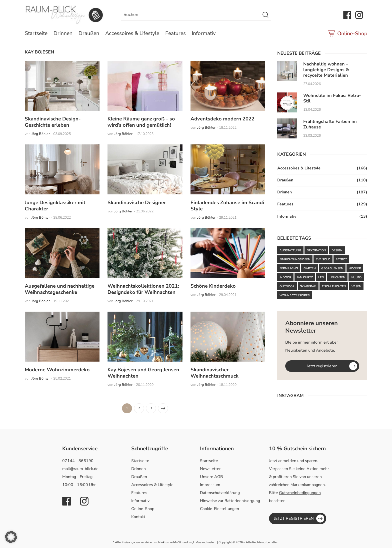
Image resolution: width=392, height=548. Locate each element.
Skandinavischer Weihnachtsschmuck (214, 373)
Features (175, 33)
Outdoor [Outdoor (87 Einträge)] (287, 286)
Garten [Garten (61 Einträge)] (310, 268)
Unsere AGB (211, 477)
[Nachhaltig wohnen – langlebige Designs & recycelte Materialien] (287, 71)
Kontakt (138, 517)
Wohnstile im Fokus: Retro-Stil (332, 98)
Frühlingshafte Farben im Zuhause (330, 124)
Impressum (210, 485)
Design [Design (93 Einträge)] (337, 250)
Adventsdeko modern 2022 (222, 119)
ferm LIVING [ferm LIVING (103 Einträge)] (289, 268)
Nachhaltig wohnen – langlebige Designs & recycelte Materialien (326, 70)
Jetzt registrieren (322, 366)
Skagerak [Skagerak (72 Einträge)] (308, 286)
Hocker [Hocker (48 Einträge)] (355, 268)
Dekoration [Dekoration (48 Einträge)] (316, 250)
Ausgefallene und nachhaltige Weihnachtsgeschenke (60, 289)
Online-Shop (352, 33)
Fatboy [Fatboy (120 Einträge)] (341, 259)
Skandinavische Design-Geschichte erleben (53, 122)
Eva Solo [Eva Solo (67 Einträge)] (323, 259)
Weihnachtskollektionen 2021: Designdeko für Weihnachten (143, 289)
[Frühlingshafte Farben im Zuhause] (287, 128)
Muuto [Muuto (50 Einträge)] (356, 277)
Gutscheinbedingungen (300, 493)
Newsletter (210, 469)
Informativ (204, 33)
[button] (11, 537)
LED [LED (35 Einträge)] (321, 277)
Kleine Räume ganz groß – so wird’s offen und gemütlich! (141, 122)
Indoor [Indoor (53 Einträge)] (285, 277)
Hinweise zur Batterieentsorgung (230, 501)
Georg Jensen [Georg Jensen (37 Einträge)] (332, 268)
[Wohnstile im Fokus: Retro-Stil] (287, 102)
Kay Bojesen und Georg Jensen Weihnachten (143, 373)
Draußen (89, 33)
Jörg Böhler (41, 134)
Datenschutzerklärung (220, 493)
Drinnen (63, 33)
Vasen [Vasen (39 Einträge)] (356, 286)
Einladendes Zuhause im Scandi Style (227, 206)
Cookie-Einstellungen (219, 509)
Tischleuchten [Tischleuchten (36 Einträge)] (334, 286)
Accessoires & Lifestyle (132, 33)
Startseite (36, 33)
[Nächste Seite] (163, 408)
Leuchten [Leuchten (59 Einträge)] (337, 277)
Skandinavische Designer (137, 203)
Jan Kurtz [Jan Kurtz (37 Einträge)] (305, 277)
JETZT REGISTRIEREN (294, 519)
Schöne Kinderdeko (213, 286)
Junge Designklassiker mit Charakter (55, 206)
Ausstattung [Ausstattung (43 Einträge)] (290, 250)
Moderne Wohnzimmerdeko (57, 370)
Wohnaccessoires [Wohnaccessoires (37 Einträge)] (294, 295)
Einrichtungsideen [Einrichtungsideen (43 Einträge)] (295, 259)
